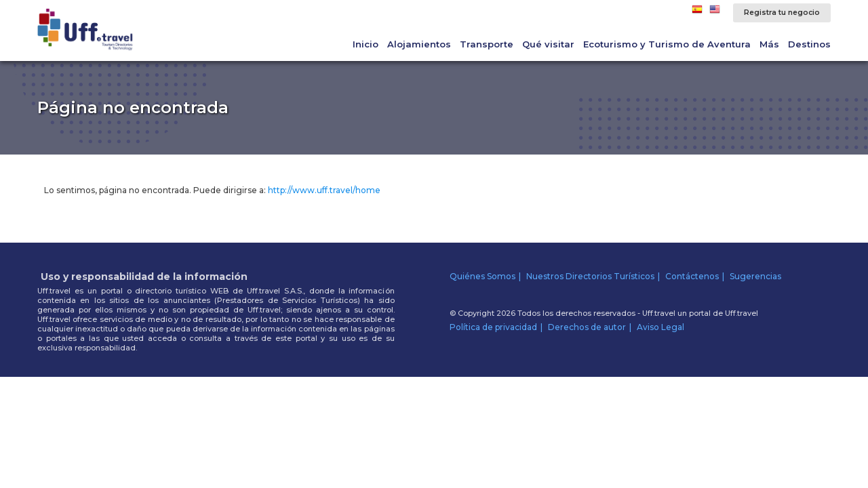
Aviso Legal (660, 327)
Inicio (366, 44)
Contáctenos (692, 276)
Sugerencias (755, 276)
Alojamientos (419, 44)
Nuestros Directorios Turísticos (590, 276)
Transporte (487, 44)
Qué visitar (548, 44)
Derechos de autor (587, 327)
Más (769, 44)
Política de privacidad (493, 327)
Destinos (809, 44)
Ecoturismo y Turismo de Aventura (667, 44)
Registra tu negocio (782, 13)
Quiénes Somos (482, 276)
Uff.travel (742, 313)
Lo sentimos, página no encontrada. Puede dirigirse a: (212, 190)
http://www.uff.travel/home (324, 190)
